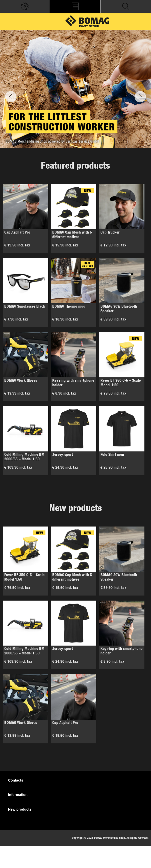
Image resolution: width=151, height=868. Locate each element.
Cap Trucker (110, 233)
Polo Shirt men (112, 455)
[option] (75, 89)
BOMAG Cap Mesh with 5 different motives (72, 235)
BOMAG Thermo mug (69, 307)
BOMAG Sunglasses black (25, 307)
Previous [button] (11, 97)
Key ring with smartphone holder (73, 383)
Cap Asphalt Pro (17, 233)
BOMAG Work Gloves (21, 381)
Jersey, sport (63, 455)
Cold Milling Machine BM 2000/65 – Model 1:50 (24, 457)
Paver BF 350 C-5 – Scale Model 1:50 (121, 383)
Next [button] (140, 97)
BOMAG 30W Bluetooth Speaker (119, 309)
